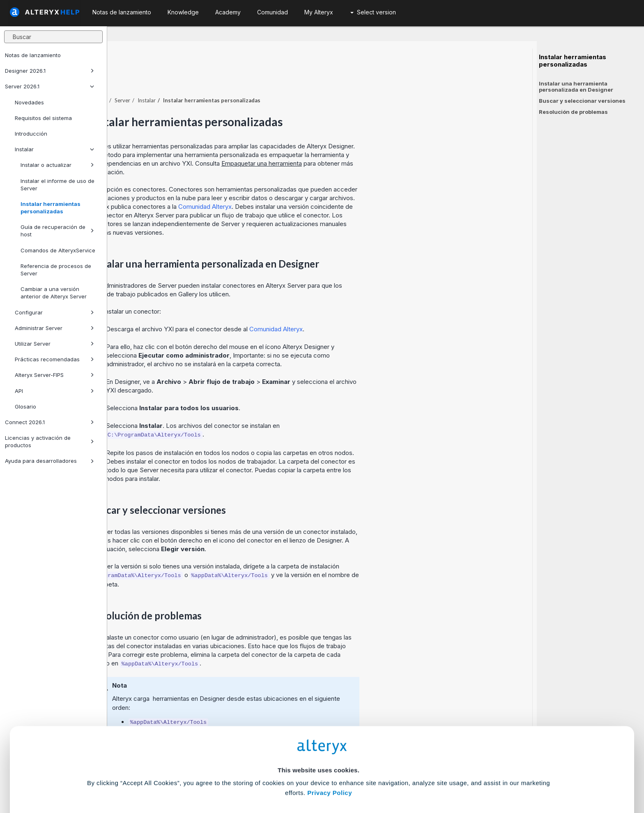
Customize (385, 777)
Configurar (54, 312)
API (54, 391)
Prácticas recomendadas (54, 359)
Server (230, 78)
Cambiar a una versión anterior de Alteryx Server (54, 293)
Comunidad (273, 12)
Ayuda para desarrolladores (49, 461)
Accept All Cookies (260, 777)
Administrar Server (54, 328)
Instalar (54, 149)
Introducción (31, 134)
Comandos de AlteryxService (58, 250)
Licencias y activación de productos (49, 441)
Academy (228, 12)
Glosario (25, 406)
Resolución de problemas (573, 112)
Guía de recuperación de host (57, 231)
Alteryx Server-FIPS (54, 375)
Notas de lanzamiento (33, 55)
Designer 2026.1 (49, 71)
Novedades (29, 102)
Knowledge (183, 12)
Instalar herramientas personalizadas (51, 208)
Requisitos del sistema (43, 118)
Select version (373, 12)
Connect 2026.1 (49, 422)
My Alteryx (319, 12)
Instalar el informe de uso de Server (57, 185)
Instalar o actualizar (57, 165)
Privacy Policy (330, 730)
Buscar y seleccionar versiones (582, 101)
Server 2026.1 (49, 86)
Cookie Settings (319, 752)
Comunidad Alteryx (312, 184)
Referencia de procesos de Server (56, 270)
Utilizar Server (54, 344)
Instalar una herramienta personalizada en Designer (576, 87)
